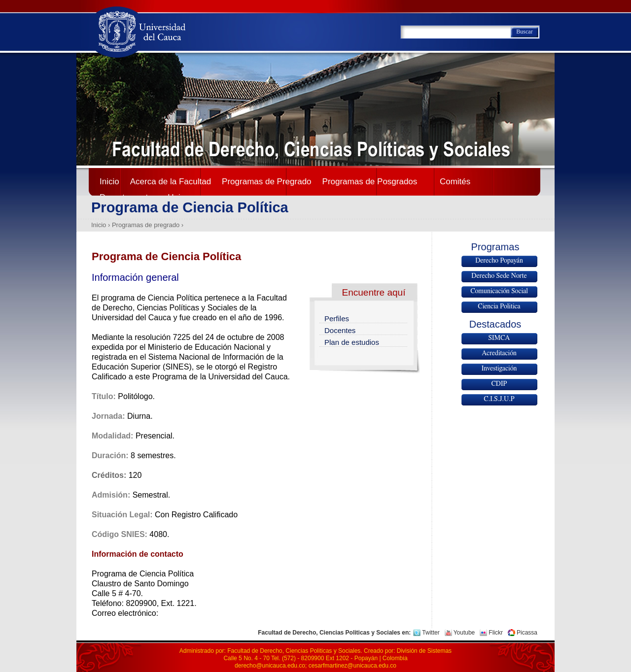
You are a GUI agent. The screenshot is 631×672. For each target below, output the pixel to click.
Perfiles (337, 319)
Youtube (464, 633)
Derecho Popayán (499, 261)
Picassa (527, 633)
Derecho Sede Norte (499, 276)
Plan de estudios (352, 342)
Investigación (499, 369)
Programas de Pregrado (266, 182)
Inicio (109, 182)
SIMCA (499, 338)
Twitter (431, 633)
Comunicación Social (499, 291)
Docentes (340, 330)
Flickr (496, 633)
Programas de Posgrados (370, 182)
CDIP (499, 384)
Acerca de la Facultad (171, 182)
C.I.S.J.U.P (499, 399)
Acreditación (499, 353)
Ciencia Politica (499, 306)
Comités (455, 182)
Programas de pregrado (146, 225)
